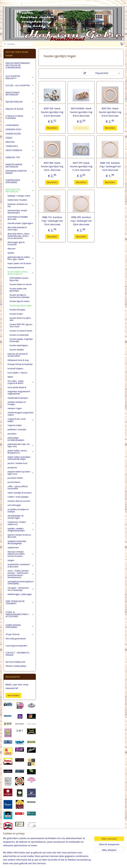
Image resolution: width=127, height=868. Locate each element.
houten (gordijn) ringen (21, 305)
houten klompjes (17, 310)
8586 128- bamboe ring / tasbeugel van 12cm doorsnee (110, 166)
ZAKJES (9, 138)
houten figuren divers (20, 301)
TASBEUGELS (20, 146)
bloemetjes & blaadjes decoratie (18, 218)
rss (63, 863)
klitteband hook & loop (18, 360)
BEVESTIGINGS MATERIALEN (20, 94)
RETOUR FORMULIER (15, 662)
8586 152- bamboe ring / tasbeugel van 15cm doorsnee (52, 221)
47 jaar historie (20, 634)
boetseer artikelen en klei (21, 205)
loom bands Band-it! (17, 387)
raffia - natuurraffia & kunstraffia (18, 487)
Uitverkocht (81, 128)
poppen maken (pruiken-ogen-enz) (21, 473)
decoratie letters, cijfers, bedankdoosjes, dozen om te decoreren (21, 236)
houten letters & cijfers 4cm (20, 319)
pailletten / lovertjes (17, 429)
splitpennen (13, 547)
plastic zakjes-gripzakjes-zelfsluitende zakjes (19, 458)
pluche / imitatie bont (17, 463)
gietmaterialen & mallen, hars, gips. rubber (21, 258)
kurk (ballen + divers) (17, 373)
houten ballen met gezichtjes (18, 290)
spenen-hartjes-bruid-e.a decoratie (19, 536)
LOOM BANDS (12, 125)
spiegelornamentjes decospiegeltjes (17, 542)
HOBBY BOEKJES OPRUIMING (20, 626)
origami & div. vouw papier (21, 420)
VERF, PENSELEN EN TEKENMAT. (20, 602)
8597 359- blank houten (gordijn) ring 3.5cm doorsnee (52, 112)
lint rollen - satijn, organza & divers (21, 382)
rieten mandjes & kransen (20, 493)
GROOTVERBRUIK (20, 150)
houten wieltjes (17, 350)
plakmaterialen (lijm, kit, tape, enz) (21, 445)
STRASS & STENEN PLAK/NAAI (20, 117)
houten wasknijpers (19, 345)
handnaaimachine (16, 267)
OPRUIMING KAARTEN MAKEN (20, 172)
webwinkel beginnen (73, 863)
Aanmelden (13, 695)
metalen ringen (15, 408)
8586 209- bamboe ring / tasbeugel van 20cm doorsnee (81, 221)
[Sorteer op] (101, 73)
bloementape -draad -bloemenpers (18, 212)
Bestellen (52, 128)
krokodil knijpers (15, 368)
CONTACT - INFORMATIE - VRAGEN (18, 654)
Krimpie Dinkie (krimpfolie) (20, 364)
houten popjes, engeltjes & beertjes (21, 340)
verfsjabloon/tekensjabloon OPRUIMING (21, 583)
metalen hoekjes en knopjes (17, 403)
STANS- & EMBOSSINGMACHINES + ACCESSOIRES (20, 614)
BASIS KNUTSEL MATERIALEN (20, 191)
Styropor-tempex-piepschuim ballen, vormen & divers (21, 554)
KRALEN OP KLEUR (20, 109)
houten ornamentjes (19, 335)
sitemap (58, 863)
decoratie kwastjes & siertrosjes (17, 228)
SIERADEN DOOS (13, 129)
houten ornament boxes (21, 331)
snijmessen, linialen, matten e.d (21, 523)
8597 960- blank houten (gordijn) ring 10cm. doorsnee (52, 166)
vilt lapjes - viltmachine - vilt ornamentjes (21, 589)
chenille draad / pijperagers (20, 223)
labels (10, 377)
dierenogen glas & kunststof (16, 243)
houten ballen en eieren (21, 284)
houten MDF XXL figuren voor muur (21, 325)
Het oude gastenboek (16, 639)
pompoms (12, 467)
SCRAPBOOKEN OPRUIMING (20, 181)
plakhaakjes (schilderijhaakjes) (16, 439)
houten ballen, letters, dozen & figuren (21, 273)
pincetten (12, 434)
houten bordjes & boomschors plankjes (20, 296)
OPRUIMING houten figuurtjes (19, 279)
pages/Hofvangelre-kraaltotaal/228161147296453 (16, 853)
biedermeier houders (17, 200)
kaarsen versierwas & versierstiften (18, 355)
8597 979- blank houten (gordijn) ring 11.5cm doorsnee (81, 166)
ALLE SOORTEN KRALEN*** (20, 77)
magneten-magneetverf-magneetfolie (19, 393)
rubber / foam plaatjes (18, 497)
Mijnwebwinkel (94, 863)
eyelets (11, 253)
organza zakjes (15, 425)
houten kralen (16, 314)
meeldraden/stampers (18, 398)
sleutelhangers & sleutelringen (16, 517)
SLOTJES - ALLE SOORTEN (20, 85)
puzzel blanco (14, 482)
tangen (11, 560)
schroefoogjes (14, 505)
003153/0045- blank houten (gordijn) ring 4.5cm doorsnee (81, 112)
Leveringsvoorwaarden (16, 646)
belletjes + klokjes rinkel (19, 196)
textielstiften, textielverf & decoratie (21, 565)
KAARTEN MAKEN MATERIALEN (20, 166)
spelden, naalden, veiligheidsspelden (21, 530)
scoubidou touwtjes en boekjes (18, 510)
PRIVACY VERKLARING (16, 666)
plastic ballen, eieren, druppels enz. (21, 452)
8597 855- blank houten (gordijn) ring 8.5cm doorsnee (110, 112)
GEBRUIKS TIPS (20, 157)
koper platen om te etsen (19, 263)
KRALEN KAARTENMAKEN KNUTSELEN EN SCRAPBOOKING (18, 65)
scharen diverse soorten (19, 501)
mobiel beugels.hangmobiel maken (20, 414)
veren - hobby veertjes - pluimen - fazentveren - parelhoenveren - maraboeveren (21, 574)
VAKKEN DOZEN (13, 134)
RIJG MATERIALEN (20, 102)
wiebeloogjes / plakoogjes (20, 594)
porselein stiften (15, 478)
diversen (12, 249)
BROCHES (20, 142)
